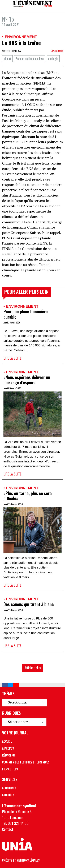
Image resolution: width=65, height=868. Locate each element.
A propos (8, 748)
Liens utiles (10, 769)
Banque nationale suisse (30, 59)
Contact (8, 829)
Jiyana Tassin (57, 51)
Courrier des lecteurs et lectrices (26, 762)
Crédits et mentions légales (21, 860)
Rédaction (9, 755)
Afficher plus (33, 668)
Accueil (7, 741)
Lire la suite (12, 358)
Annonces (8, 795)
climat (7, 59)
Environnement (21, 37)
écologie (53, 59)
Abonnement (10, 788)
